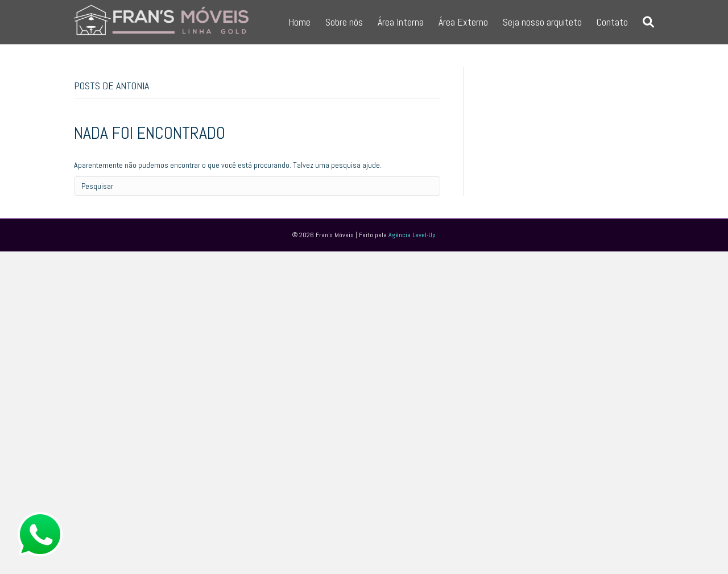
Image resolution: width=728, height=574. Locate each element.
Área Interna (401, 22)
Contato (612, 22)
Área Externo (463, 22)
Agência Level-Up (412, 235)
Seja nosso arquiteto (542, 22)
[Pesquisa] (645, 22)
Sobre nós (344, 22)
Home (299, 22)
